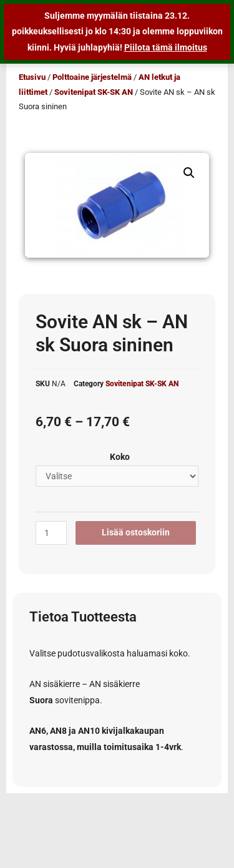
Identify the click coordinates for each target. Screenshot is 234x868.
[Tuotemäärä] (51, 533)
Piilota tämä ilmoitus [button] (166, 47)
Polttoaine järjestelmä (92, 77)
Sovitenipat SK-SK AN (94, 92)
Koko (120, 457)
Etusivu (32, 77)
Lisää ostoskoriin (136, 532)
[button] (189, 173)
